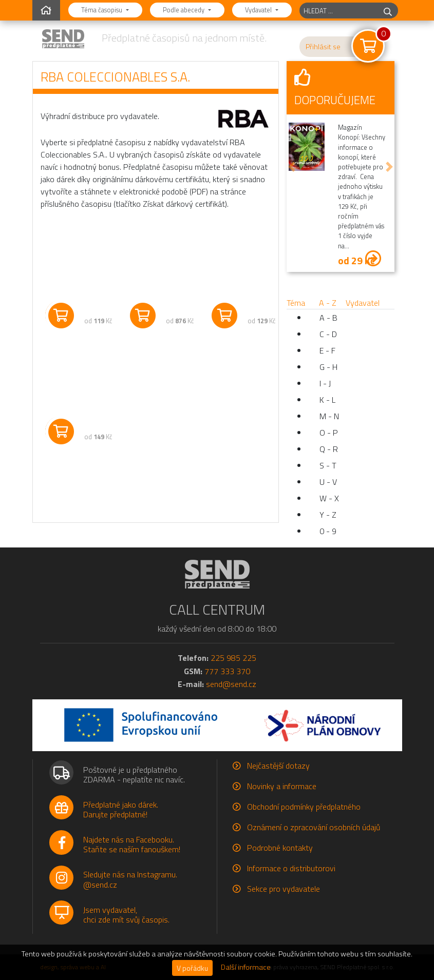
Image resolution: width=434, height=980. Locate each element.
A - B (328, 318)
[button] (292, 167)
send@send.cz (231, 684)
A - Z (328, 303)
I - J (325, 383)
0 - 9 (328, 531)
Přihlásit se (323, 47)
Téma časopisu (102, 10)
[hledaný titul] (339, 11)
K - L (327, 400)
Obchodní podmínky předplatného (304, 807)
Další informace (246, 967)
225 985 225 (233, 658)
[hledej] (388, 11)
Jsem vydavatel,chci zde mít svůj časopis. (126, 915)
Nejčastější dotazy (278, 766)
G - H (328, 367)
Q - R (329, 449)
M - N (329, 416)
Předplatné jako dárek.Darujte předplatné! (121, 809)
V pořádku (192, 968)
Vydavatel (259, 10)
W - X (329, 498)
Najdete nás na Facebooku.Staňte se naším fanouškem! (132, 844)
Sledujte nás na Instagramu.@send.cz (130, 879)
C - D (328, 334)
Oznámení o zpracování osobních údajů (314, 827)
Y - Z (328, 515)
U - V (328, 482)
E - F (327, 350)
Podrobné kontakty (280, 848)
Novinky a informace (282, 786)
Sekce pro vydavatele (284, 889)
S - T (328, 465)
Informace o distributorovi (291, 868)
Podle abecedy (184, 10)
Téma (296, 303)
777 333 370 (227, 671)
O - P (329, 433)
